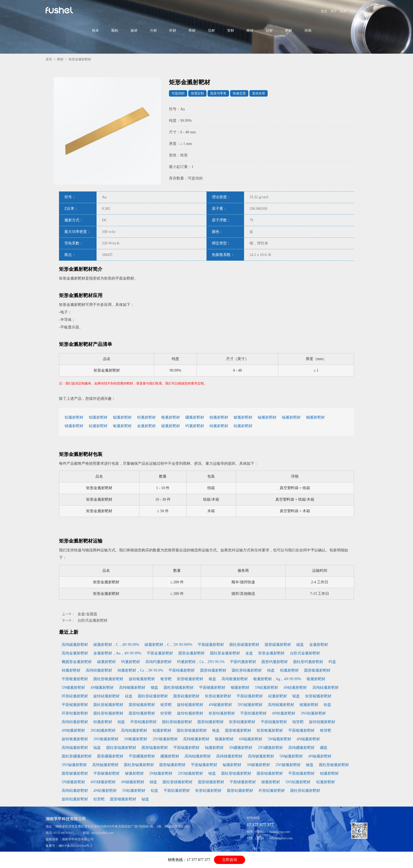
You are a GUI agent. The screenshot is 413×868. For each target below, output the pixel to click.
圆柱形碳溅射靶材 (244, 645)
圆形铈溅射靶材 (213, 670)
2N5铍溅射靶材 (288, 765)
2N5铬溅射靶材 (165, 739)
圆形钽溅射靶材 (142, 713)
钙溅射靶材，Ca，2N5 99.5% (201, 662)
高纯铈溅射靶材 (99, 670)
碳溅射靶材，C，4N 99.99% (116, 645)
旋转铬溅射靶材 (75, 739)
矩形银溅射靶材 (190, 679)
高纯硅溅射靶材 (326, 688)
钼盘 (121, 722)
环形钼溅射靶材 (143, 722)
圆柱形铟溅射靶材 (179, 688)
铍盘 (310, 765)
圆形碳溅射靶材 (278, 645)
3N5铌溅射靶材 (250, 705)
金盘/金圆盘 (87, 614)
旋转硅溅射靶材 (106, 696)
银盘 (212, 679)
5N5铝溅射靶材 (298, 782)
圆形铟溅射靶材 (123, 799)
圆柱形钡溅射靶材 (236, 773)
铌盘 (296, 696)
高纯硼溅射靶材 (301, 748)
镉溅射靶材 (291, 417)
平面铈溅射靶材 (182, 670)
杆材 (173, 30)
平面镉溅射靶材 (186, 748)
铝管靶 (99, 799)
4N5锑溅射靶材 (103, 782)
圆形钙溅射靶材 (275, 662)
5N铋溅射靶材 (291, 756)
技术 (343, 11)
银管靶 (166, 679)
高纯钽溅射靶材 (75, 722)
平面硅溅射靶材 (250, 696)
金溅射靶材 (146, 426)
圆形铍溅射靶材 (75, 773)
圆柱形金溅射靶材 (225, 653)
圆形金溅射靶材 (191, 653)
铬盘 (216, 730)
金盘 (249, 653)
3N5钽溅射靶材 (313, 713)
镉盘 (97, 748)
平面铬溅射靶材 (301, 730)
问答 (353, 11)
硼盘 (324, 748)
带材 (192, 30)
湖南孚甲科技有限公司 (78, 839)
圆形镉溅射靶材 (155, 748)
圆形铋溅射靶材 (172, 765)
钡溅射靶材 (219, 417)
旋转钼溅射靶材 (322, 722)
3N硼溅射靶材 (241, 748)
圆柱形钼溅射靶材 (177, 722)
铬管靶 (326, 730)
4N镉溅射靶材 (308, 739)
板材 (134, 30)
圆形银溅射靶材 (317, 670)
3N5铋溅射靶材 (74, 765)
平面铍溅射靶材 (106, 773)
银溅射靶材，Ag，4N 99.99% (277, 679)
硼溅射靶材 (195, 417)
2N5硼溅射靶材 (270, 748)
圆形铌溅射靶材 (142, 705)
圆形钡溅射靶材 (270, 773)
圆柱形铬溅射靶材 (192, 730)
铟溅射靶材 (315, 417)
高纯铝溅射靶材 (75, 791)
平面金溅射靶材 (160, 653)
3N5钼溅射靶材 (103, 730)
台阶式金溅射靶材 (93, 620)
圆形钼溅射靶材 (211, 722)
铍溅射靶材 (243, 417)
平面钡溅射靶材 (301, 773)
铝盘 (154, 791)
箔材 (211, 30)
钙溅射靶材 (195, 426)
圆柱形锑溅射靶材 (178, 782)
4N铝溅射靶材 (105, 791)
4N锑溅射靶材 (133, 782)
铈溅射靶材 (219, 426)
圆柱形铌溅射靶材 (108, 705)
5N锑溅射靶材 (73, 782)
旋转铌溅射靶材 (190, 705)
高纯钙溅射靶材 (158, 662)
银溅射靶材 (122, 426)
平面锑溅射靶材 (243, 782)
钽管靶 (166, 713)
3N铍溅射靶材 (258, 765)
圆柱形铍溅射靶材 (334, 765)
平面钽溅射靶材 (253, 713)
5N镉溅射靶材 (280, 739)
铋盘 (145, 799)
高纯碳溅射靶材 (75, 645)
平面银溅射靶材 (75, 679)
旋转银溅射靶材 (142, 679)
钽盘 (327, 705)
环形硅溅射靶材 (75, 696)
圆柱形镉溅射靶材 (121, 748)
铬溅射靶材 (171, 417)
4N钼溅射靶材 (73, 730)
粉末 (95, 30)
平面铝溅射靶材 (177, 791)
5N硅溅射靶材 (266, 688)
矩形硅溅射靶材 (218, 696)
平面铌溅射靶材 (75, 705)
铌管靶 (166, 705)
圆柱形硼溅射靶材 (77, 756)
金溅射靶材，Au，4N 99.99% (117, 653)
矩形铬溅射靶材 (270, 730)
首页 (324, 11)
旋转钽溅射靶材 (190, 713)
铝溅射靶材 (74, 417)
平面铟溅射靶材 (212, 688)
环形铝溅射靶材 (272, 791)
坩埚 (308, 30)
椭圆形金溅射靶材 (77, 662)
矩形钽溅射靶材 (222, 713)
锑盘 (153, 782)
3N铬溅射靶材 (136, 739)
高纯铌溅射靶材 (281, 705)
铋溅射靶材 (267, 417)
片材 (153, 30)
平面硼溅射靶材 (142, 756)
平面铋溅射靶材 (204, 765)
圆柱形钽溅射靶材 (108, 713)
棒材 (250, 30)
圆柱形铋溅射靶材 (139, 765)
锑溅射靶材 (74, 426)
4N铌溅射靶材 (220, 705)
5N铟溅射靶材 (73, 688)
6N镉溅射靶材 (251, 739)
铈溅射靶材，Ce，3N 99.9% (140, 670)
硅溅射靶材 (98, 426)
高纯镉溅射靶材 (75, 748)
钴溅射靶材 (243, 426)
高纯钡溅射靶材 (198, 756)
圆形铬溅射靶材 (238, 730)
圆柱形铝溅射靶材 (305, 791)
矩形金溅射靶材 (271, 653)
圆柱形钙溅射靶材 (308, 662)
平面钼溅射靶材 (274, 722)
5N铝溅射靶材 (134, 791)
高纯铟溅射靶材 (132, 688)
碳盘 (300, 645)
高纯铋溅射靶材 (105, 765)
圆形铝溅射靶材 (240, 791)
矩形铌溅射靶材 (318, 696)
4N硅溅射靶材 (295, 688)
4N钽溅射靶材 (284, 713)
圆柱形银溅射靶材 (108, 679)
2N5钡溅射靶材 (190, 773)
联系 (363, 11)
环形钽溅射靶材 (75, 713)
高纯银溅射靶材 (235, 679)
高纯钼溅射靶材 (134, 730)
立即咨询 (230, 860)
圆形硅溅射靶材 (186, 696)
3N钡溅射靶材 (161, 773)
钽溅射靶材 (146, 417)
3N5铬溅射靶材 (106, 739)
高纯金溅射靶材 (75, 653)
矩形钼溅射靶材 (242, 722)
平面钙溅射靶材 (243, 662)
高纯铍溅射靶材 (261, 756)
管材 (231, 30)
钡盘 (212, 773)
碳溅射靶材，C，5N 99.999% (168, 645)
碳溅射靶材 (171, 426)
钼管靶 (298, 722)
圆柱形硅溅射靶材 (153, 696)
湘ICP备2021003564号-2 (75, 846)
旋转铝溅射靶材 (75, 799)
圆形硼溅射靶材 (110, 756)
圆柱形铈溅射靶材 (247, 670)
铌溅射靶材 (122, 417)
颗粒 (115, 30)
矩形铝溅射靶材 (208, 791)
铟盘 (154, 688)
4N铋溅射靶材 (320, 756)
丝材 (269, 30)
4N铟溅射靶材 (102, 688)
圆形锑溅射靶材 (211, 782)
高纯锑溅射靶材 (229, 756)
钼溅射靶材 (98, 417)
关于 (334, 11)
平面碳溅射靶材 (211, 645)
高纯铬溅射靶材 (196, 739)
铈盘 (271, 670)
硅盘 (129, 696)
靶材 (289, 30)
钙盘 (332, 662)
